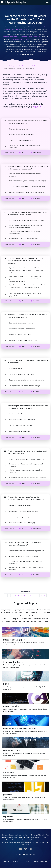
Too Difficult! (36, 153)
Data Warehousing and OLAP (27, 66)
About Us (6, 861)
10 (34, 595)
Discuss (23, 153)
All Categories (13, 66)
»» (45, 595)
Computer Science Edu (14, 3)
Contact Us (15, 861)
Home (5, 66)
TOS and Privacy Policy (39, 861)
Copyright (25, 861)
